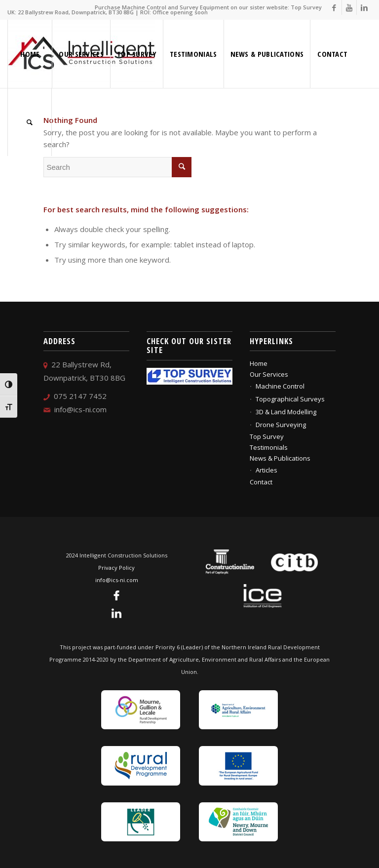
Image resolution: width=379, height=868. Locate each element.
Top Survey (267, 436)
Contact (261, 482)
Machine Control (280, 386)
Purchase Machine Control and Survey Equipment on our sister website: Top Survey (208, 7)
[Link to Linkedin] (364, 7)
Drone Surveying (281, 425)
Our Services (269, 374)
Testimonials (269, 447)
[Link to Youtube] (349, 7)
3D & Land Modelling (286, 412)
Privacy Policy (116, 568)
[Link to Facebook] (334, 7)
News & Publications (280, 458)
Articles (266, 470)
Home (259, 363)
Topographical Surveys (290, 399)
